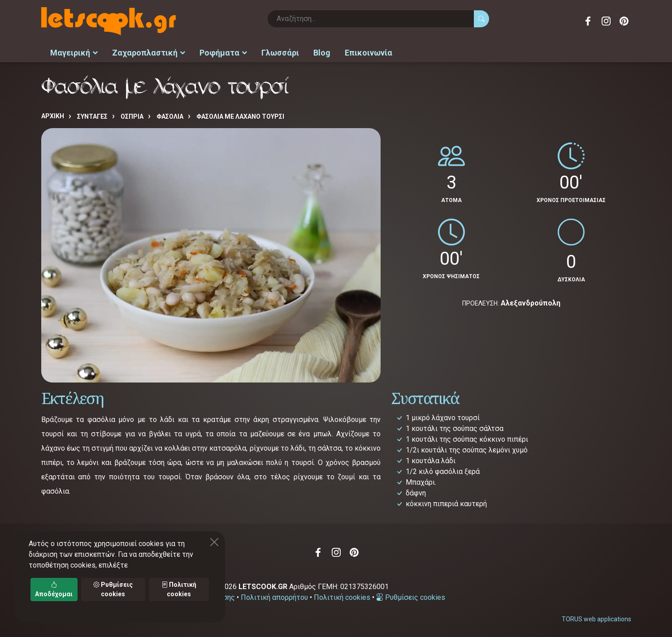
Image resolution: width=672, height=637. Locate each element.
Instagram (606, 21)
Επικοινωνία (369, 52)
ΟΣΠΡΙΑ (132, 115)
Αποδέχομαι (54, 589)
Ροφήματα (223, 52)
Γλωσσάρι (280, 52)
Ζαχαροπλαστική (149, 52)
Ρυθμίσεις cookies (411, 596)
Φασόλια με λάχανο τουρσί (240, 115)
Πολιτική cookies (342, 596)
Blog (322, 52)
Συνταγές (92, 115)
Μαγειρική (74, 52)
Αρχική (53, 115)
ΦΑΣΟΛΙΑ (170, 115)
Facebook (588, 21)
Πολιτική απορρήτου (274, 596)
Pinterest (624, 21)
